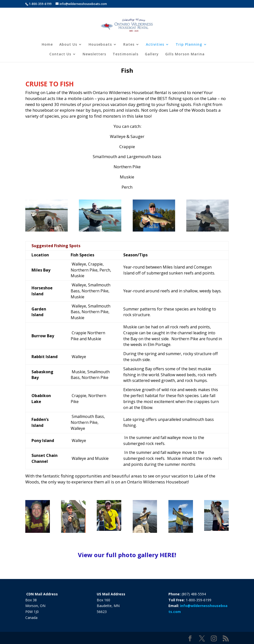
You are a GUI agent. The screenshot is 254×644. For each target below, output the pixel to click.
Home (47, 45)
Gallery (152, 54)
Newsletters (94, 54)
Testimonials (126, 54)
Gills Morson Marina (185, 54)
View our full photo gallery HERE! (127, 555)
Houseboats (100, 45)
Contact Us (60, 54)
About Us (68, 45)
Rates (129, 45)
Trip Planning (189, 45)
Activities (155, 45)
